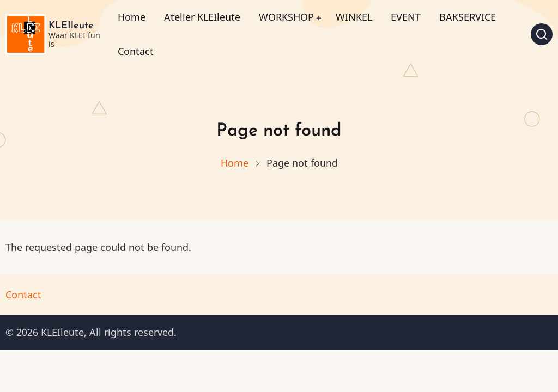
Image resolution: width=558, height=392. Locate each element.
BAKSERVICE (468, 17)
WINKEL (354, 17)
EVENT (406, 17)
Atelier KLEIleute (202, 17)
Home (132, 17)
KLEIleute (71, 26)
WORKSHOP (286, 17)
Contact (136, 51)
